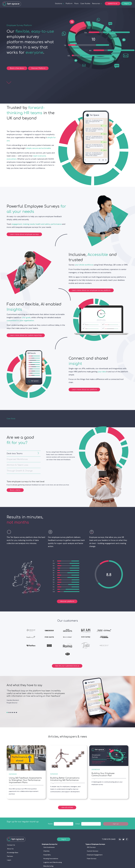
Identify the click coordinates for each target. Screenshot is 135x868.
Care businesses (49, 847)
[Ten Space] (12, 4)
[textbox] (64, 824)
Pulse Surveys (92, 859)
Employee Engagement (95, 855)
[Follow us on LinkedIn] (119, 840)
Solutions (58, 4)
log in (127, 3)
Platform (69, 4)
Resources (96, 4)
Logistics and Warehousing (53, 862)
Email (78, 824)
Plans (76, 4)
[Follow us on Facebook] (127, 840)
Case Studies (85, 4)
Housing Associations (51, 859)
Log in (9, 860)
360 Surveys (91, 847)
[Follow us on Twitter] (123, 840)
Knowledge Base (13, 853)
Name (50, 824)
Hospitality (47, 855)
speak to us (113, 3)
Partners (10, 856)
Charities (46, 851)
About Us (10, 849)
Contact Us (11, 845)
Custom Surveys (93, 851)
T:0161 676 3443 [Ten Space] (109, 839)
